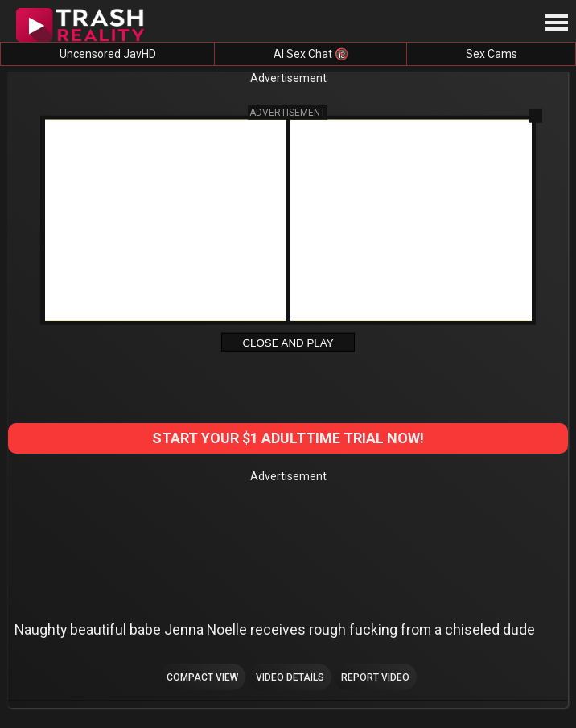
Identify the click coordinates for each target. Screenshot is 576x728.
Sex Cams (492, 54)
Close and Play (288, 342)
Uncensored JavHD (108, 54)
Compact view (202, 677)
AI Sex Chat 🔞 (311, 54)
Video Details (290, 677)
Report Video (375, 677)
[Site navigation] (556, 23)
